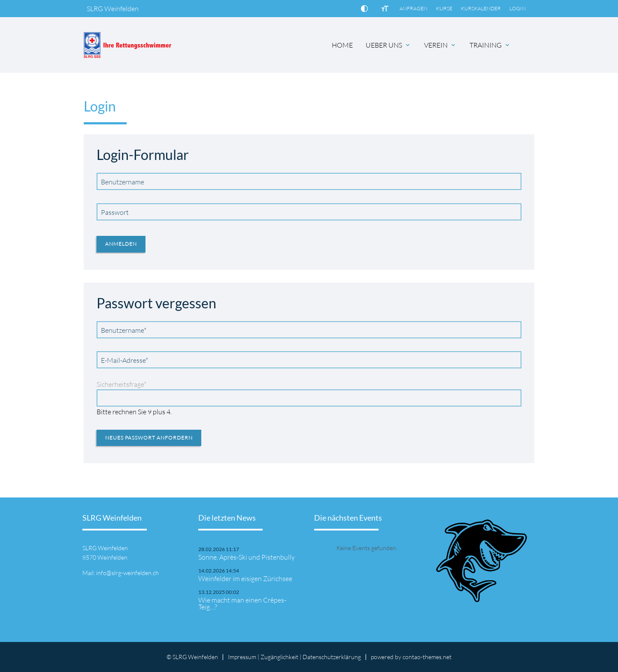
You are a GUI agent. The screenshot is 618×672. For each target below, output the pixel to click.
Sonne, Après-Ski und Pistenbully (247, 557)
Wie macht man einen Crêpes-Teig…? (242, 603)
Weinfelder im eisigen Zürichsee (245, 579)
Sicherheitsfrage (121, 384)
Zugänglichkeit (279, 657)
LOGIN (518, 8)
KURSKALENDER (481, 8)
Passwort (115, 212)
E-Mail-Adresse (124, 360)
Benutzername (123, 182)
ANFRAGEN (414, 8)
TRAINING (486, 45)
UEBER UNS (384, 45)
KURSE (444, 8)
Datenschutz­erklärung (332, 657)
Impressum (242, 657)
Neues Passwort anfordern (149, 438)
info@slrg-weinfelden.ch (127, 573)
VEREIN (436, 45)
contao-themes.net (427, 657)
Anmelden (121, 244)
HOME (342, 45)
